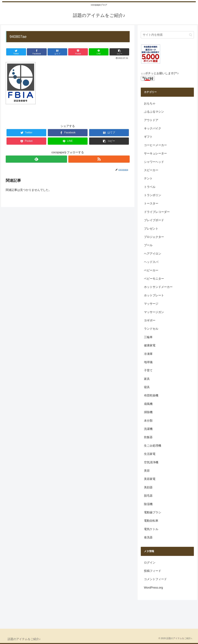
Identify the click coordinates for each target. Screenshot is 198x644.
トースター (151, 203)
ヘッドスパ (151, 262)
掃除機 (148, 412)
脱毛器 (148, 496)
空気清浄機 (151, 462)
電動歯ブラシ (153, 512)
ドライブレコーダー (157, 212)
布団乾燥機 (151, 395)
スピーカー (151, 170)
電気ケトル (151, 529)
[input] (167, 35)
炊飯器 (148, 437)
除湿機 (148, 504)
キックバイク (153, 128)
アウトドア (151, 120)
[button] (191, 35)
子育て (148, 370)
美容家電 (150, 479)
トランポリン (153, 195)
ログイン (150, 563)
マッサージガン (154, 312)
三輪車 (148, 337)
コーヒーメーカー (155, 145)
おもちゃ (150, 103)
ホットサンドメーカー (158, 287)
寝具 (147, 387)
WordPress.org (154, 588)
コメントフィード (155, 579)
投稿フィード (153, 571)
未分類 (148, 421)
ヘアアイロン (153, 254)
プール (148, 245)
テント (148, 178)
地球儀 (148, 362)
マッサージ (151, 304)
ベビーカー (151, 270)
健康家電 (150, 345)
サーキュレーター (155, 153)
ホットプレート (154, 295)
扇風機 (148, 404)
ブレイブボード (154, 220)
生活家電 (150, 454)
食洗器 (148, 537)
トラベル (150, 187)
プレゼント (151, 229)
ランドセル (151, 329)
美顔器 (148, 487)
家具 (147, 379)
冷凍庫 (148, 354)
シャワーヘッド (154, 162)
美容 (147, 471)
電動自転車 (151, 521)
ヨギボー (150, 320)
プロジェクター (154, 237)
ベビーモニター (154, 279)
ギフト (148, 137)
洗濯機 (148, 429)
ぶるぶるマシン (154, 112)
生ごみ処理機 (153, 446)
